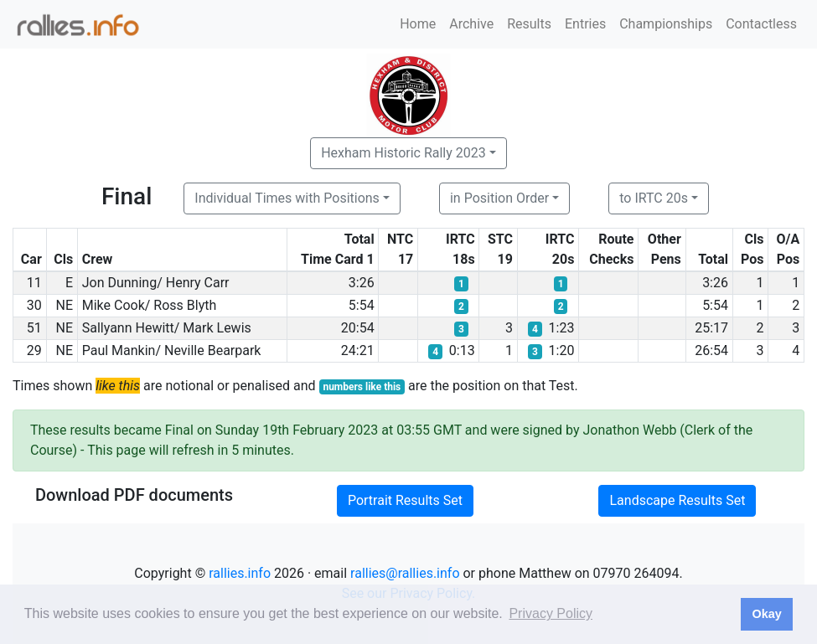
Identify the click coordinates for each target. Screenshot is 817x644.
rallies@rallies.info (405, 573)
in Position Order (499, 198)
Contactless (761, 24)
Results (529, 24)
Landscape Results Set (677, 500)
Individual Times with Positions (287, 198)
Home (418, 24)
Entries (585, 24)
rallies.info (240, 573)
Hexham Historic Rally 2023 (403, 153)
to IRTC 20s (654, 198)
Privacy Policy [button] (551, 613)
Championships (666, 24)
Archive (471, 24)
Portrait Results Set (405, 500)
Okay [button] (766, 614)
